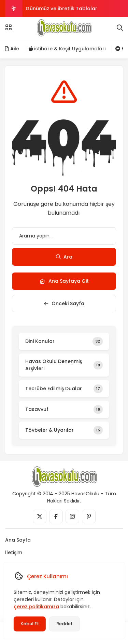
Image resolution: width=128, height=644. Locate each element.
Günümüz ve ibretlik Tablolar (61, 9)
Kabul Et (29, 624)
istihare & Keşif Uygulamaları (67, 49)
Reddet (64, 624)
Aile (12, 49)
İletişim (14, 552)
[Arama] (120, 28)
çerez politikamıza (36, 607)
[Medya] (40, 516)
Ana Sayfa (18, 540)
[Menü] (9, 28)
